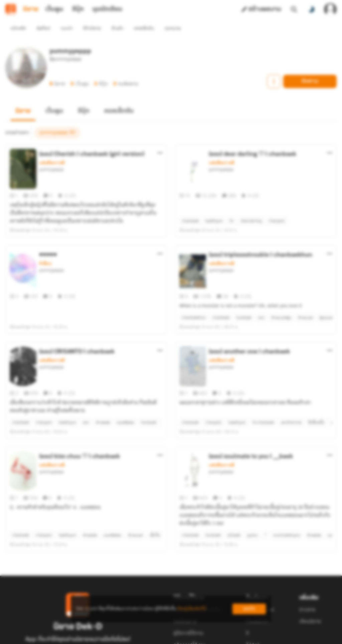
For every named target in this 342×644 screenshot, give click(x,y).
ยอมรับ (249, 609)
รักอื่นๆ (45, 252)
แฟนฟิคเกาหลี (52, 151)
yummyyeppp (51, 157)
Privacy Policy (219, 636)
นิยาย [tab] (31, 9)
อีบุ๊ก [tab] (78, 9)
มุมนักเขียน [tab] (107, 9)
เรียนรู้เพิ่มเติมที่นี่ (191, 609)
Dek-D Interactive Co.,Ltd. (148, 636)
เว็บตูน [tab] (54, 9)
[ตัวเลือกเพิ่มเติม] (160, 141)
